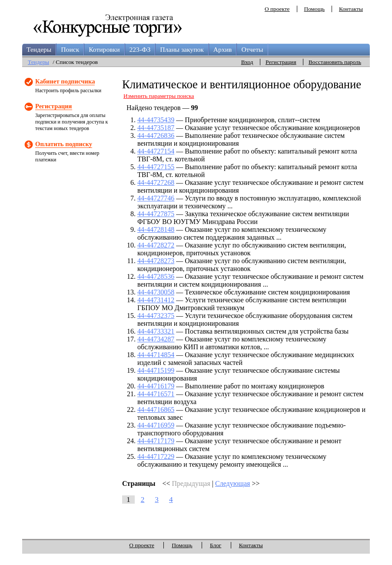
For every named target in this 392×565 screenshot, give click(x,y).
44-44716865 (156, 410)
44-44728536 (156, 276)
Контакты (351, 9)
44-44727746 (156, 198)
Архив (223, 49)
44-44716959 (156, 425)
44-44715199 (156, 370)
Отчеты (252, 49)
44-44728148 (156, 229)
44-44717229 (156, 456)
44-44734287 (156, 339)
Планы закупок (182, 49)
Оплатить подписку (64, 144)
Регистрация (281, 62)
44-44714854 (156, 355)
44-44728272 (156, 245)
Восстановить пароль (335, 62)
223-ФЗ (140, 49)
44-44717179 (156, 441)
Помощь (314, 9)
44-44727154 (156, 151)
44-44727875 (156, 214)
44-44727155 (156, 167)
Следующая (233, 483)
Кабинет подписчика (65, 81)
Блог (216, 545)
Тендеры (39, 49)
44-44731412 (156, 300)
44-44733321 (156, 331)
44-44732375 (156, 316)
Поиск (70, 49)
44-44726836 (156, 135)
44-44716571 (156, 394)
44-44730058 (156, 292)
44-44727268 (156, 182)
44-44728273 (156, 261)
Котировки (104, 49)
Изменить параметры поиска (159, 96)
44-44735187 (156, 128)
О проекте (277, 9)
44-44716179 (156, 386)
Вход (247, 62)
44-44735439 (156, 120)
